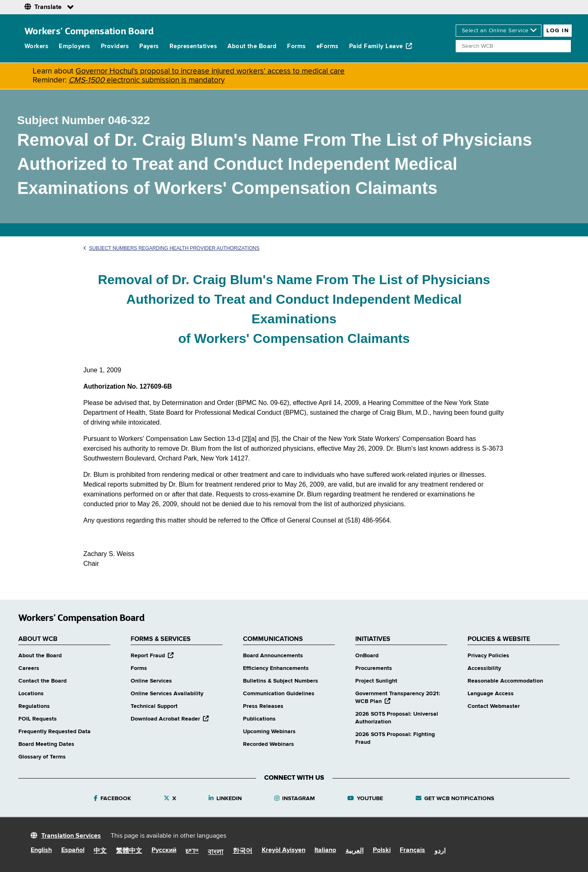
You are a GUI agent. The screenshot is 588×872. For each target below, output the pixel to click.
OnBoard (367, 656)
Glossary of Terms (42, 757)
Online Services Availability (167, 694)
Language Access (491, 694)
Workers (36, 46)
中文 (100, 851)
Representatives (193, 46)
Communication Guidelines (279, 694)
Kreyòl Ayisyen (284, 850)
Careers (29, 668)
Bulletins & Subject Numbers (281, 681)
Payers (149, 46)
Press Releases (263, 706)
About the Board (252, 46)
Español (73, 850)
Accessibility (484, 668)
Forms (296, 46)
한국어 (243, 851)
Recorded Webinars (268, 744)
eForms (327, 46)
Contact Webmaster (494, 706)
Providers (115, 46)
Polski (382, 850)
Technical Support (154, 706)
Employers (74, 46)
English (41, 850)
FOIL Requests (38, 719)
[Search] (513, 46)
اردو (440, 851)
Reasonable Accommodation (505, 681)
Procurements (374, 668)
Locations (31, 694)
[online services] (499, 31)
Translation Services (71, 836)
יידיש (192, 851)
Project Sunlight (376, 681)
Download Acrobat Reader (170, 719)
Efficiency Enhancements (276, 668)
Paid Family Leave (381, 46)
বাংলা (216, 852)
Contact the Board (42, 681)
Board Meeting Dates (46, 744)
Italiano (325, 850)
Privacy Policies (488, 656)
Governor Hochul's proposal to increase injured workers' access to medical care (210, 71)
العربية (354, 851)
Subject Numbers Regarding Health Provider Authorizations (171, 248)
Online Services (151, 681)
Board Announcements (273, 656)
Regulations (34, 706)
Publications (259, 719)
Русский (164, 850)
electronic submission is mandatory (147, 80)
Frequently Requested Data (55, 732)
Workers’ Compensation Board (89, 31)
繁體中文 (129, 851)
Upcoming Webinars (269, 732)
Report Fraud (152, 656)
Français (412, 850)
